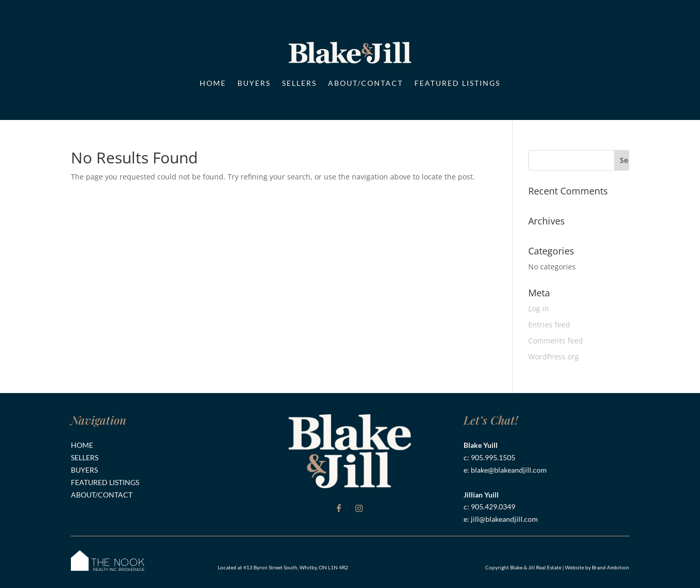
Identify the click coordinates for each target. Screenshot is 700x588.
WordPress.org (554, 357)
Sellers (299, 83)
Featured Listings (457, 83)
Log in (539, 308)
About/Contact (366, 83)
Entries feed (549, 325)
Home (213, 83)
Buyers (254, 83)
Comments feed (556, 341)
